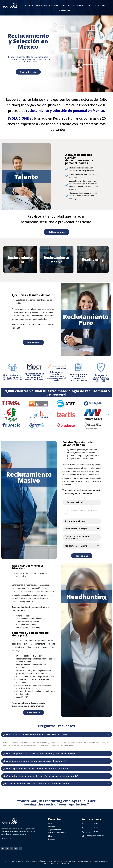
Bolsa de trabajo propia (76, 529)
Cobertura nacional (74, 502)
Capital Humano (52, 5)
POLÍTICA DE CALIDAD (45, 861)
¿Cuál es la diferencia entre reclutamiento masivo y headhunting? (35, 761)
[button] (5, 414)
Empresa (39, 5)
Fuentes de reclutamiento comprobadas (77, 537)
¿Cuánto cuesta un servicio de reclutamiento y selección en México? (36, 735)
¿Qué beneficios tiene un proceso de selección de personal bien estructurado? (41, 776)
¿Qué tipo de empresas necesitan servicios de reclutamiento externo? (37, 784)
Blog (90, 5)
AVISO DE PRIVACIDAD (91, 861)
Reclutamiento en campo (77, 546)
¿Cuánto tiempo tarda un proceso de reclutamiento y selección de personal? (40, 753)
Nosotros (29, 5)
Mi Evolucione (65, 10)
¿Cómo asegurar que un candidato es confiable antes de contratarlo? (36, 768)
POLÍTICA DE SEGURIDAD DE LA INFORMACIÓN (68, 861)
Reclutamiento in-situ (75, 521)
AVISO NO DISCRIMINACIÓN (60, 864)
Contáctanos (99, 5)
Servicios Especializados (74, 5)
